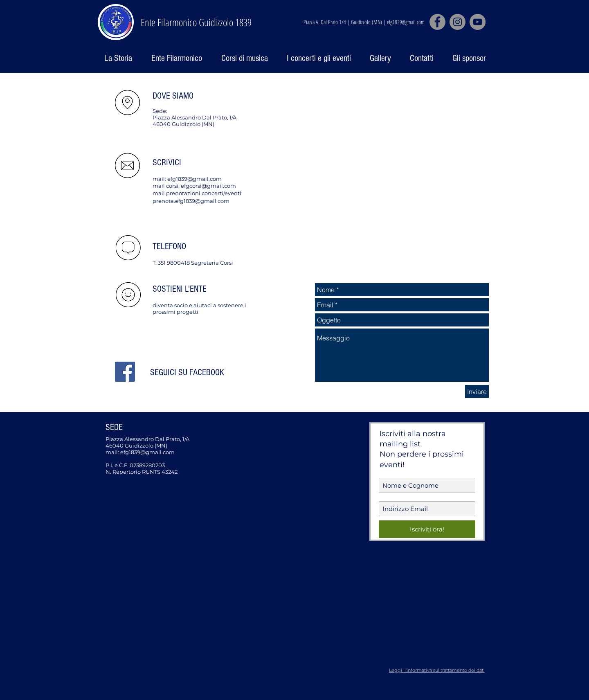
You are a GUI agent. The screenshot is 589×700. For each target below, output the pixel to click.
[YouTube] (478, 22)
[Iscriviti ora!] (427, 529)
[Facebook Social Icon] (125, 372)
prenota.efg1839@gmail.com (191, 201)
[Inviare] (477, 392)
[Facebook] (437, 22)
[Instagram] (457, 22)
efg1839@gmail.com (406, 22)
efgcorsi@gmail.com (208, 186)
